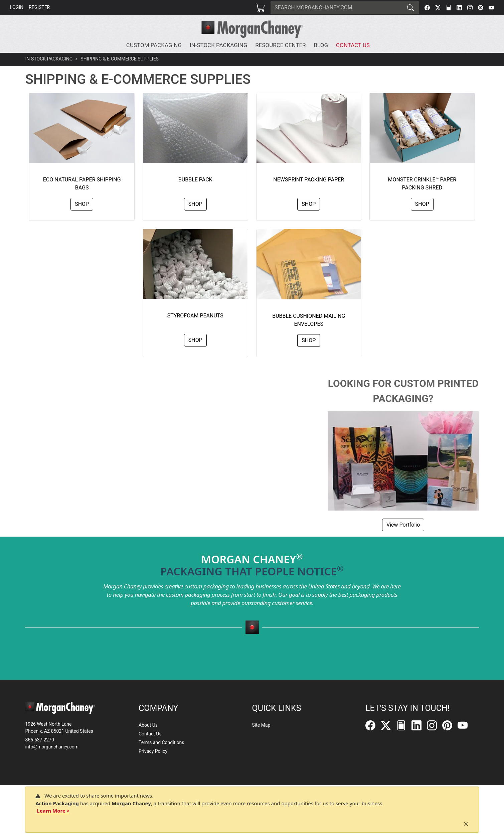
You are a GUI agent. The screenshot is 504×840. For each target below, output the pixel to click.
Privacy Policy (153, 751)
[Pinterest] (481, 8)
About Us (148, 725)
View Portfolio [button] (403, 525)
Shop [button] (82, 204)
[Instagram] (470, 8)
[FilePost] (449, 8)
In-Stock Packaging (49, 59)
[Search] (336, 8)
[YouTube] (491, 8)
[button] (155, 45)
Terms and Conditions (161, 742)
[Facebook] (427, 8)
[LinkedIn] (459, 8)
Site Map (261, 725)
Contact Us (150, 734)
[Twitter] (438, 8)
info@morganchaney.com (52, 747)
